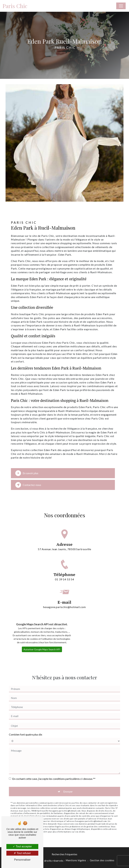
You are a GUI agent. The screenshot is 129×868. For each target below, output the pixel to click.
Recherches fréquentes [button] (64, 854)
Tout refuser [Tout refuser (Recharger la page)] (22, 853)
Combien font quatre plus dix (26, 730)
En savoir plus (27, 473)
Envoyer (68, 787)
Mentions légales (76, 860)
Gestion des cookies (102, 860)
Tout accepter (22, 846)
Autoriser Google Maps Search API (42, 645)
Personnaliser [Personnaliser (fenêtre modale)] (22, 860)
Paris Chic (15, 6)
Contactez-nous (28, 485)
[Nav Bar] (121, 6)
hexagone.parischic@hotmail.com (64, 598)
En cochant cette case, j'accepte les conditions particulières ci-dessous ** (54, 774)
